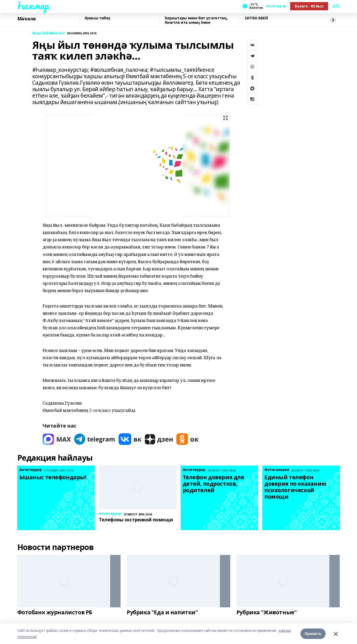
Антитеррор (276, 6)
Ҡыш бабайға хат (49, 33)
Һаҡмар (33, 5)
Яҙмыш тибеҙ (97, 18)
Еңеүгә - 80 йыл (309, 6)
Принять (313, 634)
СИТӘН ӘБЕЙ (256, 18)
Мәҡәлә (27, 19)
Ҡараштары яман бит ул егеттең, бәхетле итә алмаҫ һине (196, 20)
